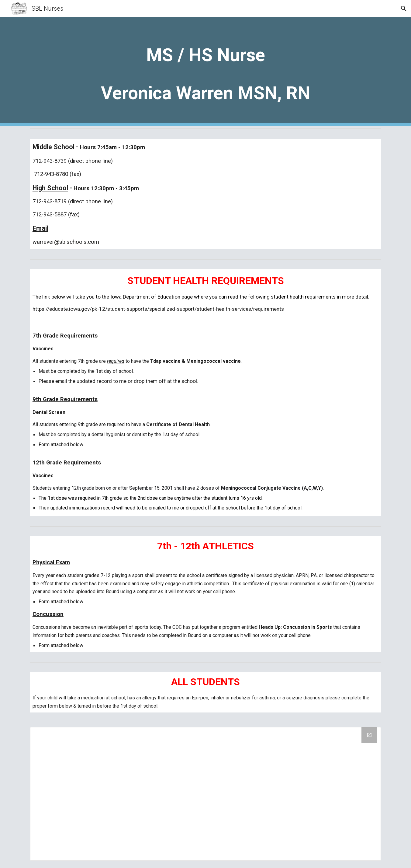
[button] (404, 9)
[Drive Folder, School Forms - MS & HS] (206, 794)
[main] (206, 72)
